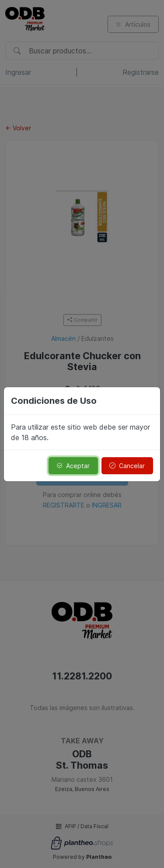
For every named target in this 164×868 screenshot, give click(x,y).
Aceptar (73, 466)
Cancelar (127, 466)
